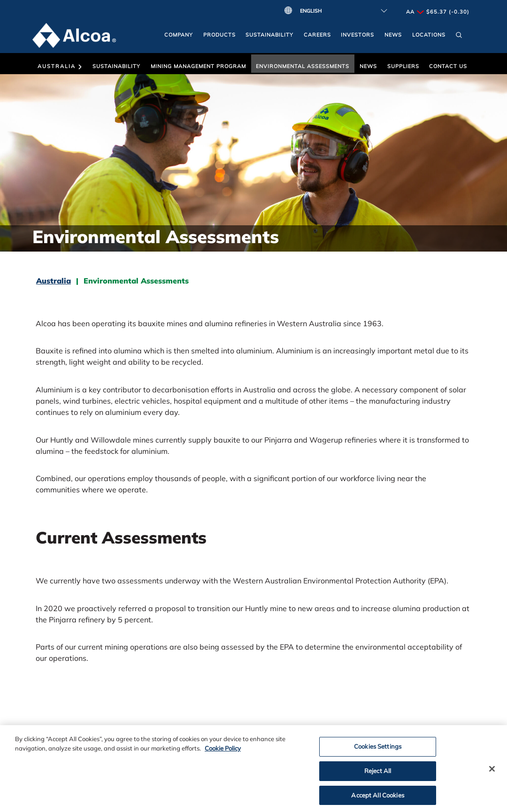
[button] (459, 37)
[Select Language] (341, 11)
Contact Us (448, 66)
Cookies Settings (378, 749)
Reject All (378, 773)
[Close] (492, 771)
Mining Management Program (198, 66)
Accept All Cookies (377, 797)
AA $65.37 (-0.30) (438, 12)
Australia (60, 66)
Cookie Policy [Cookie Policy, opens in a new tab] (223, 751)
